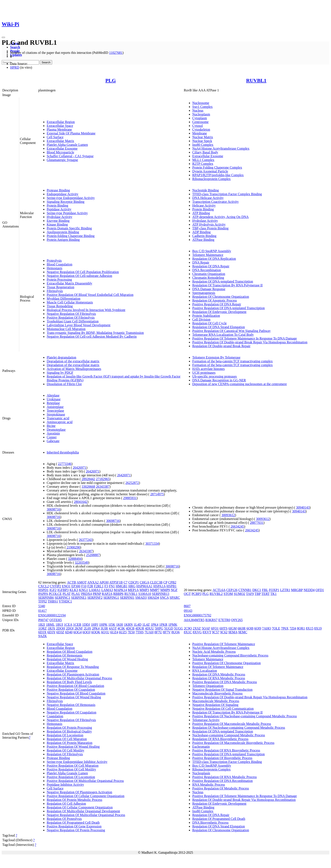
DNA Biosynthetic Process (210, 823)
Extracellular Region (61, 122)
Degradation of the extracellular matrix (73, 361)
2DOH (61, 628)
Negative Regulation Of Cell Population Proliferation (83, 272)
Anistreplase (55, 407)
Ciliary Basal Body (205, 152)
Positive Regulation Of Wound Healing (73, 747)
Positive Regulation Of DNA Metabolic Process (225, 682)
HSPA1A (159, 586)
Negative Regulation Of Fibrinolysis (71, 314)
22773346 (65, 464)
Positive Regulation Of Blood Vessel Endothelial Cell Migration (90, 295)
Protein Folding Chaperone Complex (217, 167)
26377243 (85, 540)
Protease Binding (58, 190)
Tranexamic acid (58, 418)
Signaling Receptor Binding (66, 202)
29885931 (130, 498)
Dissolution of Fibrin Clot (64, 384)
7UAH (149, 632)
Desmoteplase (56, 430)
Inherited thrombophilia (63, 452)
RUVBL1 (256, 80)
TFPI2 (43, 601)
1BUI (59, 625)
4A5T (113, 628)
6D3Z (60, 632)
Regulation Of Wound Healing (67, 659)
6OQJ (86, 632)
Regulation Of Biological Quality (69, 731)
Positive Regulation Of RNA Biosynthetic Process (226, 750)
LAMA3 (107, 590)
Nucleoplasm (201, 114)
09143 (188, 611)
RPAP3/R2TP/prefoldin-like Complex (218, 175)
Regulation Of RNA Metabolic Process (219, 678)
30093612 (228, 515)
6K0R (241, 628)
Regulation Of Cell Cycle (210, 323)
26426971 (80, 468)
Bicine (51, 426)
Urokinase (54, 399)
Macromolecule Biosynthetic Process (217, 693)
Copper (52, 437)
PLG (111, 80)
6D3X (42, 632)
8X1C (188, 632)
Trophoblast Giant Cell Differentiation (73, 321)
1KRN (128, 625)
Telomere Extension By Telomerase (216, 357)
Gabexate (53, 441)
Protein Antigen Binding (63, 240)
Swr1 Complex (202, 107)
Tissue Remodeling (60, 306)
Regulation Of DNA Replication (214, 259)
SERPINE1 (79, 598)
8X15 (310, 628)
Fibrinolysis (55, 291)
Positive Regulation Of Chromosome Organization (227, 663)
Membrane (200, 133)
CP (165, 582)
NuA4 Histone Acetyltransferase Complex (221, 148)
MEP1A (133, 590)
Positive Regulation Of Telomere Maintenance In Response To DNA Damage (245, 338)
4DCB (130, 628)
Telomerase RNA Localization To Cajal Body (223, 335)
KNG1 (83, 590)
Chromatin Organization (209, 274)
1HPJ (94, 625)
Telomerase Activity (206, 720)
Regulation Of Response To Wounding (73, 667)
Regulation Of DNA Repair (211, 266)
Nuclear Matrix (203, 137)
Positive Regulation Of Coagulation (71, 690)
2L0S (87, 628)
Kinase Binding (57, 224)
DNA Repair (201, 262)
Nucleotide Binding (206, 190)
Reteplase (53, 403)
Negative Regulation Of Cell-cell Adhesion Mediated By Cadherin (92, 337)
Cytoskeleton (201, 129)
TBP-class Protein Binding (210, 228)
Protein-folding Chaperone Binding (71, 236)
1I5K (112, 625)
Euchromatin (201, 747)
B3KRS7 (212, 620)
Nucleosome (201, 103)
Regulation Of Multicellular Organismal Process (79, 678)
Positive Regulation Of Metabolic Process (221, 788)
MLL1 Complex (203, 160)
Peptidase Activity (59, 209)
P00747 (43, 620)
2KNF (79, 628)
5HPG (159, 628)
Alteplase (53, 395)
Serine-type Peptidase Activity (67, 213)
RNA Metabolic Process (209, 785)
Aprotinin (53, 433)
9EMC (243, 632)
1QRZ (42, 628)
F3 (106, 586)
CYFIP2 (55, 586)
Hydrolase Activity (59, 217)
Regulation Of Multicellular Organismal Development (83, 811)
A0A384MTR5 (194, 620)
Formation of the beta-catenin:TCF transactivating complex (233, 361)
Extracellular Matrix (60, 141)
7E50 (131, 632)
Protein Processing (59, 280)
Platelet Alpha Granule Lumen (67, 145)
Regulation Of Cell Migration (67, 739)
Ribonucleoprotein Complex (212, 179)
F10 (84, 586)
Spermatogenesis (204, 293)
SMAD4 (153, 598)
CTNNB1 (245, 590)
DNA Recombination (207, 270)
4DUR (140, 628)
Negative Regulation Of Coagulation (71, 712)
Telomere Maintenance (208, 255)
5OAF (206, 628)
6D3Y (51, 632)
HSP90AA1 (144, 586)
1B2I (42, 625)
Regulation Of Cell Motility (65, 750)
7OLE (276, 628)
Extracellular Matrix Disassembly (69, 283)
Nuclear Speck (202, 141)
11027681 (116, 53)
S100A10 (145, 594)
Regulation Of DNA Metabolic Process (219, 674)
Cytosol (198, 126)
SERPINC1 (62, 598)
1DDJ (86, 625)
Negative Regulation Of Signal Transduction (222, 690)
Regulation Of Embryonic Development (219, 312)
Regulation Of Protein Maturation (69, 743)
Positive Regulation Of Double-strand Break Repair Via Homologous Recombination (250, 342)
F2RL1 (99, 586)
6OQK (96, 632)
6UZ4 (114, 632)
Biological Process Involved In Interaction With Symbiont (86, 310)
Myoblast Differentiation (63, 299)
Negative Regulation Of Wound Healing (74, 697)
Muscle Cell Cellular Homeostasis (70, 302)
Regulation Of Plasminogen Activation (73, 674)
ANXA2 (93, 582)
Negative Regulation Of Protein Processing (76, 830)
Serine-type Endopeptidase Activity (71, 198)
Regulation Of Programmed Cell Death (73, 823)
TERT (265, 594)
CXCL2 (44, 586)
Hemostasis (54, 268)
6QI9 (258, 628)
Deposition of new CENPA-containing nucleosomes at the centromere (240, 384)
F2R (90, 586)
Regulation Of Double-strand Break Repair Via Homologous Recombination (244, 800)
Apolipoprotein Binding (63, 232)
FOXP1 (274, 590)
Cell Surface (55, 137)
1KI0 (120, 625)
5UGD (169, 628)
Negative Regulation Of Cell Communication (223, 709)
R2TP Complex (203, 164)
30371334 (152, 544)
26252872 (132, 483)
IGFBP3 (63, 590)
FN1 (112, 586)
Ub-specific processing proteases (215, 376)
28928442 (88, 479)
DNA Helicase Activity (208, 198)
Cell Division (201, 319)
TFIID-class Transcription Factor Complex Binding (227, 194)
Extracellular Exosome (62, 148)
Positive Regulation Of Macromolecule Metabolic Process (232, 724)
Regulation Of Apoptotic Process (215, 300)
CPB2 (172, 582)
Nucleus (198, 110)
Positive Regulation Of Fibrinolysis (71, 318)
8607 (187, 606)
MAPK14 (120, 590)
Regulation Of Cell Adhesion (66, 804)
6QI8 (250, 628)
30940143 (303, 507)
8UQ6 (176, 632)
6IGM (233, 628)
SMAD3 (141, 598)
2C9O (188, 628)
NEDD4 (309, 590)
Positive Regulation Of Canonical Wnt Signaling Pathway (231, 331)
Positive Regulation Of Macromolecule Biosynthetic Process (233, 743)
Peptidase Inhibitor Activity (65, 785)
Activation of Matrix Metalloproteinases (74, 369)
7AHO (267, 628)
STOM (228, 594)
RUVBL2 (216, 594)
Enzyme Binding (58, 221)
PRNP (97, 594)
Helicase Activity (204, 205)
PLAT (66, 594)
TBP (258, 594)
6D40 (69, 632)
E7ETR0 (224, 620)
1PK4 (155, 625)
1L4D (138, 625)
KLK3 (74, 590)
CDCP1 (134, 582)
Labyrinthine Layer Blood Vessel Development (79, 325)
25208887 (93, 555)
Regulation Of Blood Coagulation (69, 652)
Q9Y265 (237, 620)
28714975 (157, 494)
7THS (140, 632)
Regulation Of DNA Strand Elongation (219, 327)
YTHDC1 (65, 601)
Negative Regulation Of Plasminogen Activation (79, 792)
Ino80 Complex (203, 145)
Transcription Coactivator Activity (216, 202)
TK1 (273, 594)
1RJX (51, 628)
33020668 (88, 487)
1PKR (163, 625)
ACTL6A (219, 590)
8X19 (318, 628)
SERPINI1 (127, 598)
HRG (132, 586)
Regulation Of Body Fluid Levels (69, 682)
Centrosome (200, 122)
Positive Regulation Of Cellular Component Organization (85, 796)
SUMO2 (239, 594)
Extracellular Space (60, 126)
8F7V (167, 632)
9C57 (216, 632)
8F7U (158, 632)
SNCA (164, 598)
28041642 (81, 502)
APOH (104, 582)
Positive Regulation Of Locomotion (71, 777)
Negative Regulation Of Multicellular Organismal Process (86, 815)
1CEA (68, 625)
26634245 (237, 526)
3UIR (104, 628)
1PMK (173, 625)
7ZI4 (293, 628)
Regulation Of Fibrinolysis (65, 754)
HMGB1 (122, 586)
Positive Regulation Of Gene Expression (74, 826)
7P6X (285, 628)
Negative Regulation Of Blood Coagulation (76, 693)
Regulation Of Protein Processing (69, 728)
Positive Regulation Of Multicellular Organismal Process (85, 781)
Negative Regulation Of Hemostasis (71, 705)
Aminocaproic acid (60, 422)
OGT (187, 594)
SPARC (175, 598)
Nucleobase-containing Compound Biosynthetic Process (230, 655)
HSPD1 (43, 590)
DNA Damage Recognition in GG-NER (219, 380)
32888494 (75, 559)
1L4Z (146, 625)
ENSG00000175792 (198, 615)
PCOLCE (55, 594)
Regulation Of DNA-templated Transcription (223, 281)
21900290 (73, 547)
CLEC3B (156, 582)
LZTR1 (285, 590)
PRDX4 (86, 594)
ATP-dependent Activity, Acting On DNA (220, 217)
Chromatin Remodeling (208, 278)
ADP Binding (201, 232)
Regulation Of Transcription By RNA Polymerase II (227, 285)
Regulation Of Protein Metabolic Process (74, 800)
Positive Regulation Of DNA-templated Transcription (229, 308)
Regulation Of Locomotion (65, 735)
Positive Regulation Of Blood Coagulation (75, 686)
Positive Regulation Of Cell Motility (71, 769)
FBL (265, 590)
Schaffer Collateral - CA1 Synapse (70, 156)
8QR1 (301, 628)
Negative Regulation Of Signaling (215, 705)
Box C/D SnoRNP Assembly (212, 251)
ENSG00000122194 (52, 615)
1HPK (103, 625)
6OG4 (78, 632)
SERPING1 (111, 598)
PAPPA (43, 594)
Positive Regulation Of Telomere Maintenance (224, 644)
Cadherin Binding (204, 236)
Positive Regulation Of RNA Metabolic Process (225, 777)
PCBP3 (196, 594)
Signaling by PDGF (60, 373)
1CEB (77, 625)
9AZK (43, 636)
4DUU (150, 628)
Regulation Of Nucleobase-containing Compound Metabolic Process (239, 728)
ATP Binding (201, 213)
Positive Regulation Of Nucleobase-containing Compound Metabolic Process (245, 716)
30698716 (53, 509)
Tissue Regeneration (60, 287)
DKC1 (257, 590)
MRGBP (297, 590)
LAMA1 (95, 590)
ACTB (72, 582)
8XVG (197, 632)
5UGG (178, 628)
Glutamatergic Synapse (62, 160)
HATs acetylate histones (209, 369)
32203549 (81, 563)
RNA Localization (205, 671)
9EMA (233, 632)
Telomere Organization (208, 686)
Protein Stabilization (206, 316)
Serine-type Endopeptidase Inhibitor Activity (77, 762)
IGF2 (53, 590)
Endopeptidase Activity (62, 194)
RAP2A (107, 594)
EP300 (76, 586)
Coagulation (55, 716)
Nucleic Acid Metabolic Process (214, 652)
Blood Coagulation (59, 264)
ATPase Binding (203, 240)
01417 (42, 611)
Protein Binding (57, 205)
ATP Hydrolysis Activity (209, 224)
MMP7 (155, 590)
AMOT (82, 582)
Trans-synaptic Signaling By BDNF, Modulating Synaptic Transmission (95, 333)
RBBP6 (118, 594)
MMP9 (165, 590)
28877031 (257, 523)
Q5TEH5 (56, 620)
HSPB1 (171, 586)
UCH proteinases (204, 373)
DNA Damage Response (209, 289)
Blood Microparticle (60, 152)
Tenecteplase (55, 411)
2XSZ (197, 628)
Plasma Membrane (59, 129)
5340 (42, 606)
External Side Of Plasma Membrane (71, 133)
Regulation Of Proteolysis (64, 819)
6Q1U (105, 632)
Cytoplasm (200, 118)
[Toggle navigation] (3, 37)
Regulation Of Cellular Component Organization (80, 807)
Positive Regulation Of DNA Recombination (222, 781)
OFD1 (320, 590)
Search (15, 47)
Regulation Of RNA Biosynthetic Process (220, 739)
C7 (125, 582)
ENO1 (66, 586)
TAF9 (250, 594)
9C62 (224, 632)
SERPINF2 (95, 598)
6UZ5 (123, 632)
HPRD (15, 67)
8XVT (207, 632)
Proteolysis (54, 261)
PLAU (76, 594)
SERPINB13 (161, 594)
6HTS (224, 628)
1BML (50, 625)
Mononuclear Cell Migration (66, 329)
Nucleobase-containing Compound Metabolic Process (229, 735)
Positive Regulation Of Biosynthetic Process (222, 758)
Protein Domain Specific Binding (69, 228)
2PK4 (96, 628)
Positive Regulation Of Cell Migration (73, 766)
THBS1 (53, 601)
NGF (174, 590)
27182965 (103, 479)
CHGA (144, 582)
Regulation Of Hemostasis (64, 655)
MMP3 (144, 590)
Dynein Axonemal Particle (210, 171)
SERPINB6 (46, 598)
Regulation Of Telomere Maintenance (218, 667)
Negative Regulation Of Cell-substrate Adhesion (79, 276)
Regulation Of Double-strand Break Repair (221, 346)
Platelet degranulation (61, 357)
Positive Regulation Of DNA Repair (217, 304)
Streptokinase (56, 414)
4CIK (121, 628)
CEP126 (232, 590)
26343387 (103, 487)
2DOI (70, 628)
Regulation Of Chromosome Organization (221, 297)
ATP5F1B (116, 582)
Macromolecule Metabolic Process (216, 701)
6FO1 (215, 628)
